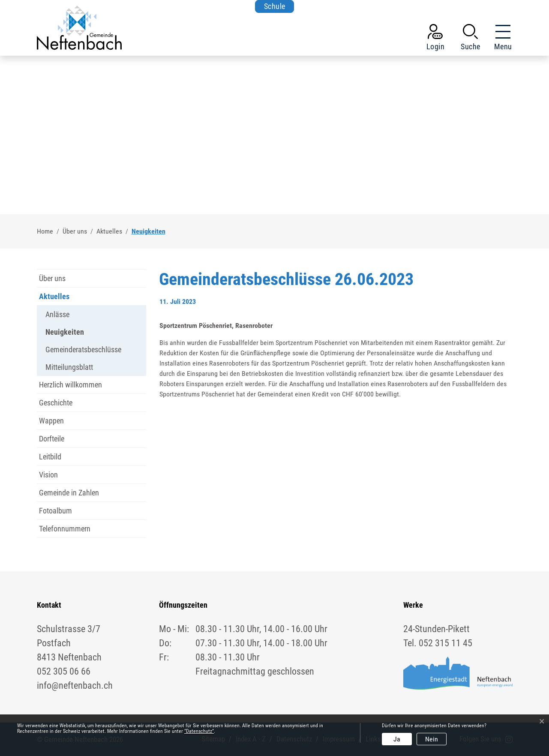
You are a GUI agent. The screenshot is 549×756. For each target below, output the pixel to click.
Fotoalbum (55, 511)
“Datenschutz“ (199, 731)
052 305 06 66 (64, 671)
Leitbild (50, 457)
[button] (471, 39)
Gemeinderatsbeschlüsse (83, 349)
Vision (48, 475)
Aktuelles (54, 296)
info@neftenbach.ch (75, 685)
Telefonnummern (65, 529)
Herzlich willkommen (70, 385)
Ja (397, 739)
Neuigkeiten (65, 334)
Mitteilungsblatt (69, 367)
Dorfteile (52, 439)
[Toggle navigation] (501, 39)
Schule (275, 6)
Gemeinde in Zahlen (69, 493)
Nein (432, 739)
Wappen (51, 421)
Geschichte (56, 403)
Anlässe (57, 314)
